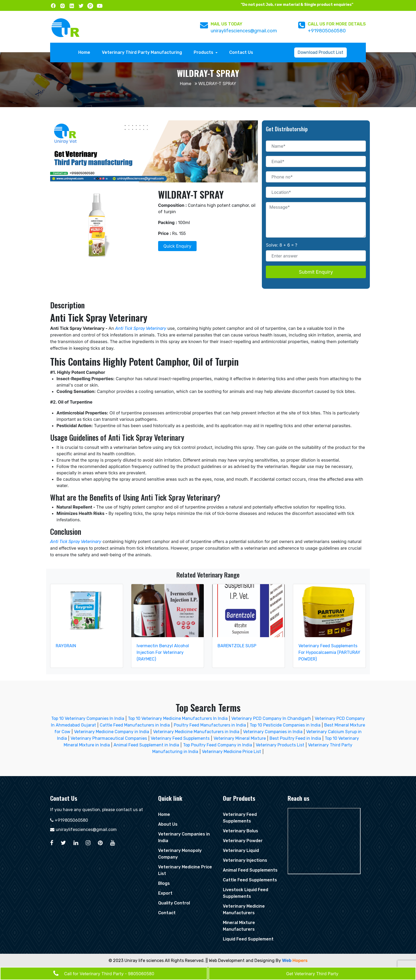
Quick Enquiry (177, 246)
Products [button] (204, 52)
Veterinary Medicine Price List (231, 752)
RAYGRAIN (66, 646)
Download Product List (320, 52)
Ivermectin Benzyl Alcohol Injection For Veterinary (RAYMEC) (163, 652)
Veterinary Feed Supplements (180, 738)
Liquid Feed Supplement (248, 939)
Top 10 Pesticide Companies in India (285, 725)
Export (165, 893)
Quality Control (174, 903)
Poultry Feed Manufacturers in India (210, 725)
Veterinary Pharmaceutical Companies (109, 738)
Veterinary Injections (245, 860)
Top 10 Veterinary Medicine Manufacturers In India (178, 718)
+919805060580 (327, 31)
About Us (168, 824)
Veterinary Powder (243, 841)
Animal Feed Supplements (250, 870)
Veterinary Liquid (241, 850)
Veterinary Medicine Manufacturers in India (196, 732)
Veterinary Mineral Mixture (240, 738)
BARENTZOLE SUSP (237, 646)
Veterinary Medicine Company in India (112, 732)
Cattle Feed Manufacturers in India (135, 725)
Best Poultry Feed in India (295, 738)
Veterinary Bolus (241, 831)
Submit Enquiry (316, 272)
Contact (167, 913)
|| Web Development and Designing (240, 961)
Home (86, 52)
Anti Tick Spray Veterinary (141, 328)
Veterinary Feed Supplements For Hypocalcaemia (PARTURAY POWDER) (329, 652)
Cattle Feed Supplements (250, 880)
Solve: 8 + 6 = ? (281, 245)
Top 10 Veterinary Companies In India (88, 718)
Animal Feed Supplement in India (146, 745)
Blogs (164, 883)
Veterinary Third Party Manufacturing (142, 52)
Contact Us (241, 52)
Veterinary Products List (280, 745)
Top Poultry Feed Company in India (218, 745)
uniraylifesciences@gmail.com (244, 31)
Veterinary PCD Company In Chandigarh (272, 718)
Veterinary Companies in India (273, 732)
